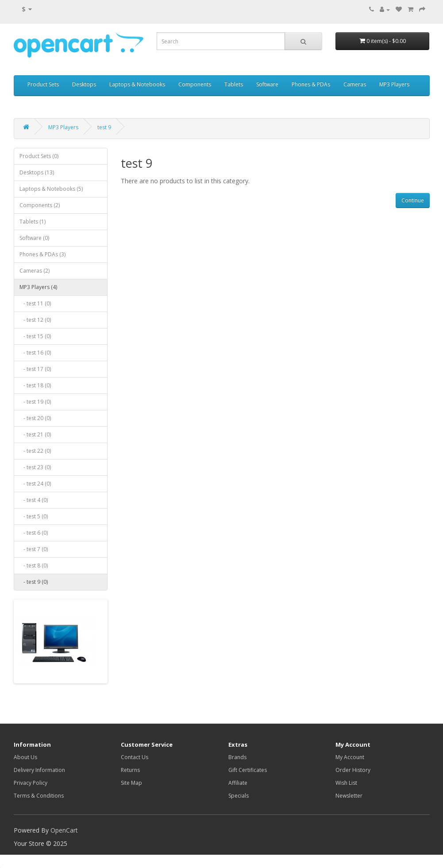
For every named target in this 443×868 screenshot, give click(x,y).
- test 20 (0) (35, 418)
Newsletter (349, 796)
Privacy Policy (31, 783)
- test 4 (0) (34, 500)
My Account (350, 757)
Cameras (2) (35, 271)
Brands (237, 757)
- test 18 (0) (35, 385)
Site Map (131, 783)
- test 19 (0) (35, 402)
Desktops (84, 84)
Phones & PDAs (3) (42, 254)
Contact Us (135, 757)
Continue (413, 200)
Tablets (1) (33, 222)
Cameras (355, 84)
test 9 (104, 127)
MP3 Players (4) (38, 287)
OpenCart (64, 830)
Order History (353, 770)
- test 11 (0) (35, 303)
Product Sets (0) (39, 156)
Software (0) (34, 238)
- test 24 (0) (35, 484)
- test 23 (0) (35, 467)
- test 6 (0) (34, 533)
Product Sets (43, 84)
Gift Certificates (248, 770)
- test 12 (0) (35, 320)
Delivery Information (39, 770)
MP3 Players (394, 84)
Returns (130, 770)
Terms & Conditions (39, 796)
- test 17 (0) (35, 369)
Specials (239, 796)
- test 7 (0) (34, 549)
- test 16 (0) (35, 353)
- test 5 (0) (34, 516)
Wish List (346, 783)
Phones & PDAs (311, 84)
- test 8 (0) (34, 565)
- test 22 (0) (35, 451)
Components (195, 84)
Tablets (234, 84)
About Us (25, 757)
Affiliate (238, 783)
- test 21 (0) (35, 434)
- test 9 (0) (34, 582)
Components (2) (40, 205)
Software (267, 84)
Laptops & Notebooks (137, 84)
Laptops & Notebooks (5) (51, 189)
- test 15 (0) (35, 336)
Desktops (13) (37, 172)
